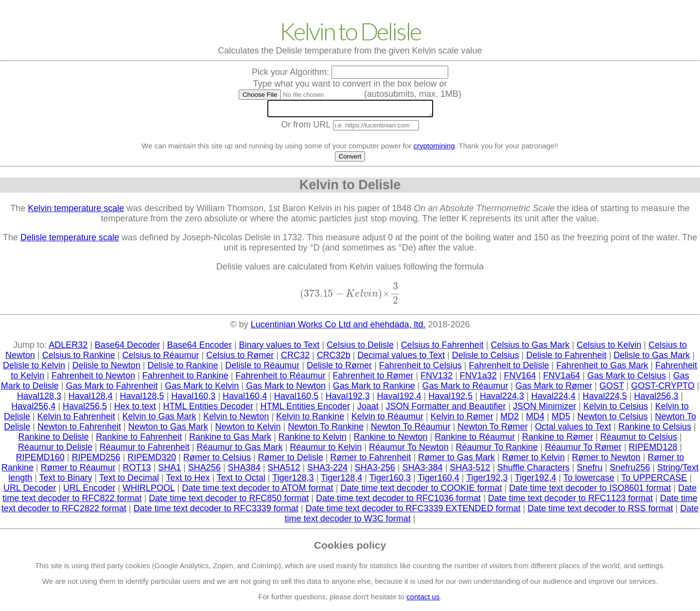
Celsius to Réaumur (160, 358)
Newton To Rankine (326, 430)
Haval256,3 (656, 399)
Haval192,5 (450, 399)
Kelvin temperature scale (76, 211)
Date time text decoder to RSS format (600, 511)
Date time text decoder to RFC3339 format (216, 511)
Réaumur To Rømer (583, 450)
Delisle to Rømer (339, 368)
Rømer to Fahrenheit (370, 460)
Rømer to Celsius (217, 460)
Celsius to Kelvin (609, 348)
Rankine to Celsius (655, 430)
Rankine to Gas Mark (230, 440)
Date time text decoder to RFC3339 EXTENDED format (413, 511)
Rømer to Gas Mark (456, 460)
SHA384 (244, 470)
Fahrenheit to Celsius (420, 368)
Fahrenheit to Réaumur (281, 378)
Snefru (590, 470)
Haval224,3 (502, 399)
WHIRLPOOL (149, 491)
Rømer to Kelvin (534, 460)
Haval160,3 (193, 399)
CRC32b (334, 358)
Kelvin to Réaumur (387, 419)
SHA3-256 (375, 470)
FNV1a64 (561, 378)
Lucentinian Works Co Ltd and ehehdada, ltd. (338, 327)
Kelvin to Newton (236, 419)
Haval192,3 (348, 399)
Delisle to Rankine (183, 368)
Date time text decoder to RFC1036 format (398, 501)
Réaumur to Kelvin (326, 450)
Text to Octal (241, 481)
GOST (612, 389)
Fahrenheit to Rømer (373, 378)
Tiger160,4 (438, 481)
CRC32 (295, 358)
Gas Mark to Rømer (554, 389)
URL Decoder (30, 491)
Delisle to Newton (106, 368)
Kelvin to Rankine (310, 419)
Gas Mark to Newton (286, 389)
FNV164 (520, 378)
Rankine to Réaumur (475, 440)
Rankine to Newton (391, 440)
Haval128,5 (142, 399)
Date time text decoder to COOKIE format (421, 491)
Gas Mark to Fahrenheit (112, 389)
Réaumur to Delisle (55, 450)
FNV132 (437, 378)
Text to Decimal (129, 481)
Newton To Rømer (493, 430)
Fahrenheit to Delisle (509, 368)
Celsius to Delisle (360, 348)
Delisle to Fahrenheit (567, 358)
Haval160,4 (245, 399)
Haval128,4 (91, 399)
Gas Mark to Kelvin (202, 389)
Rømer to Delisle (291, 460)
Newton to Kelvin (248, 430)
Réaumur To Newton (409, 450)
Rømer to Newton (606, 460)
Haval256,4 (33, 409)
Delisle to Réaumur (262, 368)
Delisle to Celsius (486, 358)
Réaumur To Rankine (497, 450)
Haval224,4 (553, 399)
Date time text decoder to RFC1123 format (570, 501)
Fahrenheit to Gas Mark (602, 368)
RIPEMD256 (96, 460)
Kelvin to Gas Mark (159, 419)
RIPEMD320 (152, 460)
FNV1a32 (478, 378)
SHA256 (204, 470)
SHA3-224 (327, 470)
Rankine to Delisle (53, 440)
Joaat (368, 409)
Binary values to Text (279, 348)
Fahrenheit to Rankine (185, 378)
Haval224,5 (604, 399)
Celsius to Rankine (79, 358)
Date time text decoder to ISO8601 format (590, 491)
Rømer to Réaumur (78, 470)
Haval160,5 (296, 399)
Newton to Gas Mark (168, 430)
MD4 (535, 419)
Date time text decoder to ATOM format (257, 491)
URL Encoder (89, 491)
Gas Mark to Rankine (374, 389)
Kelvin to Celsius (616, 409)
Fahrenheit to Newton (93, 378)
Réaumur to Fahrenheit (145, 450)
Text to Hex (188, 481)
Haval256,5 (85, 409)
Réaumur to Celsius (639, 440)
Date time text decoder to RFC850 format (229, 501)
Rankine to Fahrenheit (139, 440)
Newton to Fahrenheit (79, 430)
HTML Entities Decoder (208, 409)
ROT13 (137, 470)
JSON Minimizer (544, 409)
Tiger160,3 (390, 481)
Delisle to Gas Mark (652, 358)
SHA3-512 (470, 470)
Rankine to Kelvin (313, 440)
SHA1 (169, 470)
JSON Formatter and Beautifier (446, 409)
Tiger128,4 (341, 481)
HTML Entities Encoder (305, 409)
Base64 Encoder (200, 348)
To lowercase (589, 481)
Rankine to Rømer (558, 440)
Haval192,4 (399, 399)
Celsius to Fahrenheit (442, 348)
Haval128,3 (39, 399)
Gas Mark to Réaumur (465, 389)
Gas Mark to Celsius (627, 378)
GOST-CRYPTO (663, 389)
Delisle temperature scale (70, 240)
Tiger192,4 (535, 481)
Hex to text (135, 409)
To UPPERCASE (654, 481)
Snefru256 (630, 470)
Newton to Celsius (612, 419)
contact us (423, 600)
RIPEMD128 (653, 450)
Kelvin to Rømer (462, 419)
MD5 (561, 419)
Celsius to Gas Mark (530, 348)
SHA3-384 (423, 470)
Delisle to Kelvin (34, 368)
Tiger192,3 (487, 481)
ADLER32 (68, 348)
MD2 (509, 419)
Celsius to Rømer (240, 358)
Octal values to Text (573, 430)
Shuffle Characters (534, 470)
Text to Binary (66, 481)
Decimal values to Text (401, 358)
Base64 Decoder (127, 348)
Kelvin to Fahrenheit (76, 419)
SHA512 (284, 470)
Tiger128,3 (293, 481)
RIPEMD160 (40, 460)
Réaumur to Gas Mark (240, 450)
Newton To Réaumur (411, 430)
